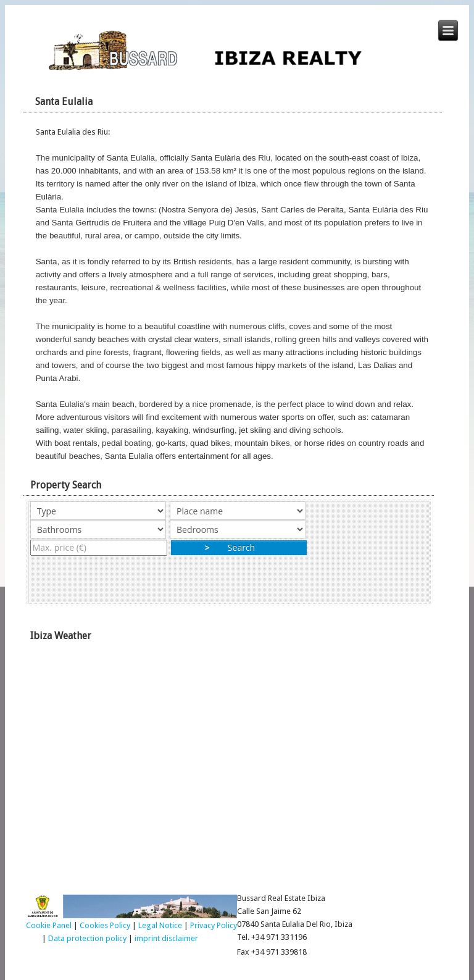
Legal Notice (160, 925)
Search (239, 547)
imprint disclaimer (166, 938)
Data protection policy (87, 938)
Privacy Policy (214, 925)
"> (98, 529)
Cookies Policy (105, 925)
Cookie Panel (49, 925)
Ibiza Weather (237, 765)
